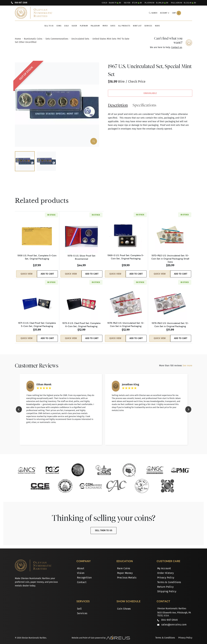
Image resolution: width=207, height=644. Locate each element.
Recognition (84, 575)
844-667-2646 (21, 3)
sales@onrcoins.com (174, 622)
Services (148, 26)
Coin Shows (124, 606)
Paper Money (125, 571)
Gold (66, 26)
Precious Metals (127, 575)
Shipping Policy (167, 589)
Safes (113, 26)
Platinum (84, 26)
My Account (164, 566)
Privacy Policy (166, 575)
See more (187, 363)
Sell (79, 606)
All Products (124, 26)
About (81, 566)
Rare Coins (124, 566)
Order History (166, 571)
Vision (81, 571)
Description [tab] (118, 105)
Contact (82, 580)
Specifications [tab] (144, 105)
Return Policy (165, 584)
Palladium (95, 26)
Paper (105, 26)
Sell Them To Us (104, 528)
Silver (74, 26)
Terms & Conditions (169, 580)
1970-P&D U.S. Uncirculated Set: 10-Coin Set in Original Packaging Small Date (170, 259)
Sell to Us (49, 26)
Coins (59, 26)
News (157, 26)
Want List (137, 26)
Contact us (177, 47)
